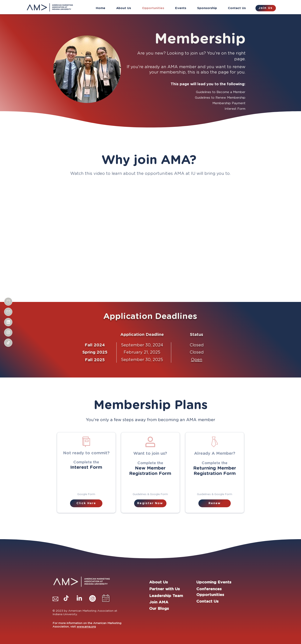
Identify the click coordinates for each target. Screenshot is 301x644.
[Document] (8, 302)
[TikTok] (66, 598)
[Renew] (215, 503)
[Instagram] (93, 598)
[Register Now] (150, 503)
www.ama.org (86, 627)
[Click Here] (86, 503)
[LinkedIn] (79, 598)
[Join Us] (266, 8)
